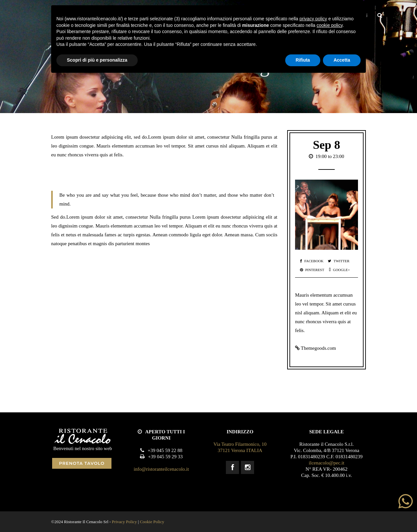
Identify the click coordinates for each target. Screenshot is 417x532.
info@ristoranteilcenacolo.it (161, 469)
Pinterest (312, 270)
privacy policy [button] (313, 19)
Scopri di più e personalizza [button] (97, 60)
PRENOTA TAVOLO (82, 463)
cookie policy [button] (330, 25)
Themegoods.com (318, 348)
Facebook (312, 261)
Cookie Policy (152, 522)
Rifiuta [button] (303, 60)
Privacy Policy (124, 522)
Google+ (339, 270)
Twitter (338, 261)
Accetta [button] (342, 60)
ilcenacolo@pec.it (327, 463)
